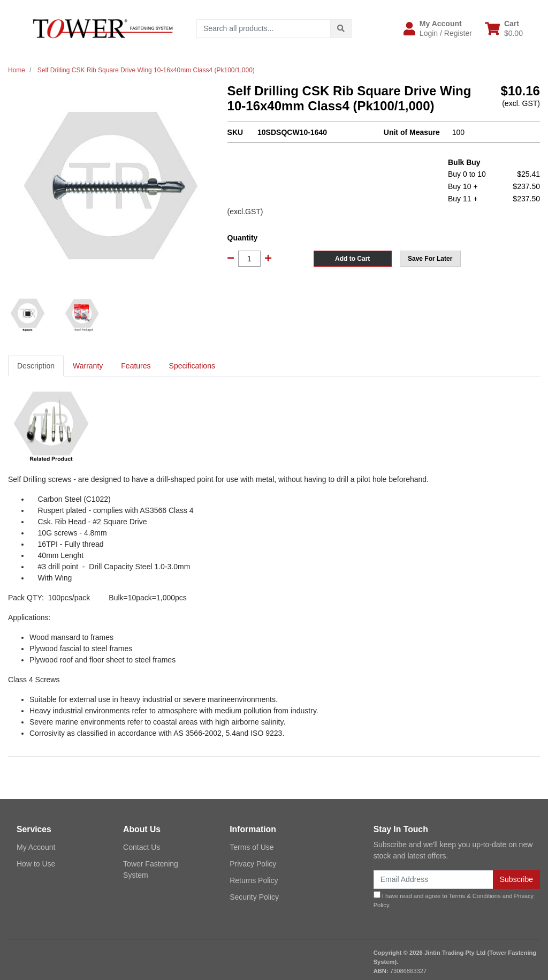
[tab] (36, 366)
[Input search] (264, 29)
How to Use (36, 864)
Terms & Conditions (475, 896)
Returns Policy (254, 880)
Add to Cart (352, 259)
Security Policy (254, 897)
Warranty (88, 366)
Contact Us (142, 847)
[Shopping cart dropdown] (504, 28)
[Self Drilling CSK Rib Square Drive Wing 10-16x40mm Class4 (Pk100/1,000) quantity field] (249, 259)
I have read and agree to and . (454, 900)
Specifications (192, 366)
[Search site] (341, 29)
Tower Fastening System (151, 869)
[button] (438, 28)
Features (136, 366)
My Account (36, 847)
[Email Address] (433, 880)
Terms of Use (252, 847)
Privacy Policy (253, 864)
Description (36, 366)
